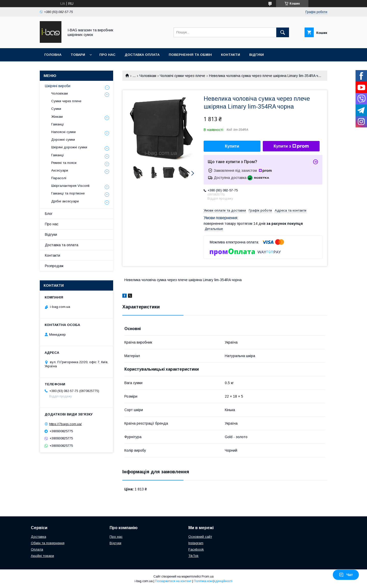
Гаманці (57, 124)
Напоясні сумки (63, 132)
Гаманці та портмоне (68, 193)
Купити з (291, 146)
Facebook (196, 549)
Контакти (231, 55)
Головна (53, 55)
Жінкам (57, 117)
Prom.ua (208, 577)
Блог (49, 214)
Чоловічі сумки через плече (182, 76)
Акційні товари (42, 556)
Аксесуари (60, 170)
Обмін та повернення (48, 543)
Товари (78, 55)
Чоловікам (148, 76)
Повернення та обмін (190, 55)
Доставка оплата (142, 55)
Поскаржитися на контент (173, 581)
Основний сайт (200, 537)
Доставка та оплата (62, 245)
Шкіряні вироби (58, 86)
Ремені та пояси (64, 163)
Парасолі (59, 178)
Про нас (107, 55)
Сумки (56, 109)
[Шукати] (283, 32)
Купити (232, 146)
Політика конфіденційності (213, 581)
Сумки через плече (66, 101)
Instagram (196, 543)
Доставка (38, 537)
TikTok (193, 556)
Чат (346, 575)
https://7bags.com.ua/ (65, 424)
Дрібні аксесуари (65, 201)
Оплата (37, 549)
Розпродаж (54, 266)
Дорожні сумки (63, 140)
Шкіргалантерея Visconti (70, 186)
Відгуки (257, 55)
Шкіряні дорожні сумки (69, 147)
